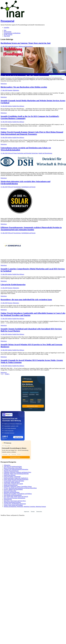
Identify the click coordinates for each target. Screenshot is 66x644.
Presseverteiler (8, 32)
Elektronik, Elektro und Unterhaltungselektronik (16, 474)
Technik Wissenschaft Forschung (12, 502)
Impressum (27, 512)
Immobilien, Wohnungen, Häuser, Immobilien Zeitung (18, 487)
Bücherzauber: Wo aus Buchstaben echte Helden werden (24, 87)
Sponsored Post (8, 499)
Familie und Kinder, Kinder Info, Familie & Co (16, 478)
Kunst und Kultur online (10, 491)
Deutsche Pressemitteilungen (11, 471)
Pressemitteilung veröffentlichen (12, 33)
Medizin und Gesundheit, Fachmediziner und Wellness (18, 494)
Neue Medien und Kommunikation (13, 495)
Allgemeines (16, 90)
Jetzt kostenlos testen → (33, 406)
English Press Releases (18, 106)
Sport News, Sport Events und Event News (15, 501)
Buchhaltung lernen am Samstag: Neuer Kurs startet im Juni (26, 43)
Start (5, 30)
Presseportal (7, 21)
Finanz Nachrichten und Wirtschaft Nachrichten (26, 153)
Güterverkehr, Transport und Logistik (13, 484)
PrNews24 (10, 153)
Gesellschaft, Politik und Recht (12, 482)
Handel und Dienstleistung (45, 153)
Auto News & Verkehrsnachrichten (13, 467)
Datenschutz (39, 512)
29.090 (7, 374)
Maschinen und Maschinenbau (12, 492)
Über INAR (7, 36)
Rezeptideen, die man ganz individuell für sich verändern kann (26, 300)
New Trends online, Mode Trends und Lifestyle (16, 497)
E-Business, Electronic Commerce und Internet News (17, 472)
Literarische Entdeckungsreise (13, 284)
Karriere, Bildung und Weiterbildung (23, 46)
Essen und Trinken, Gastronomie (12, 477)
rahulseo (10, 106)
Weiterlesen (4, 84)
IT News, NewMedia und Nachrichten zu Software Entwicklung (20, 488)
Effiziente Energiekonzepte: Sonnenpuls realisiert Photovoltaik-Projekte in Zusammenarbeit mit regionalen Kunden (31, 229)
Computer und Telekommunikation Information (16, 469)
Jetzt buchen (18, 437)
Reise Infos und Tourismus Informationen (14, 498)
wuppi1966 (11, 46)
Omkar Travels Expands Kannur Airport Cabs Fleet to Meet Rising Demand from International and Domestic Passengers (32, 133)
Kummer (10, 90)
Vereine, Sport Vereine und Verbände (13, 505)
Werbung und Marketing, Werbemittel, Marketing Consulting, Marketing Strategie (25, 507)
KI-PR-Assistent (8, 35)
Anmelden (6, 28)
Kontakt (33, 512)
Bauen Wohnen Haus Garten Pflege (13, 468)
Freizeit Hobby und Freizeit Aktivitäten (14, 481)
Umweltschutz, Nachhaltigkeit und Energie (24, 187)
